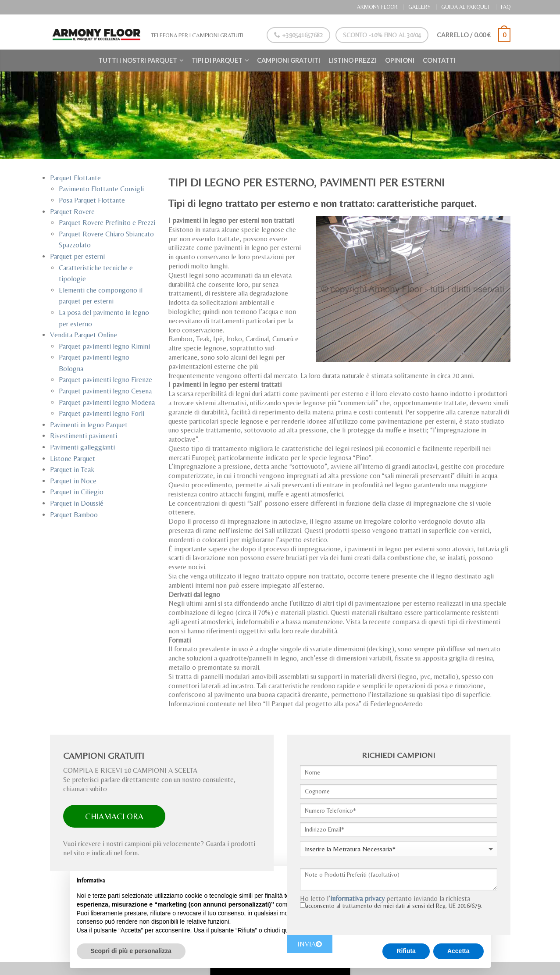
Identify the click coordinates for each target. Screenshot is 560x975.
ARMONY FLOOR (377, 7)
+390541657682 (298, 35)
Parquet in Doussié (77, 503)
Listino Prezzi (353, 60)
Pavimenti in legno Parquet (89, 425)
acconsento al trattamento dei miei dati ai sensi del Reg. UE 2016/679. (394, 906)
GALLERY (419, 7)
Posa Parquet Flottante (92, 200)
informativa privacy (357, 898)
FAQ (506, 7)
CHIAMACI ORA (114, 816)
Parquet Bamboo (74, 515)
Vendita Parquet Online (84, 335)
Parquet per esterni (77, 256)
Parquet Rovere (72, 212)
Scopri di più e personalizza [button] (131, 951)
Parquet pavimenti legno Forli (102, 413)
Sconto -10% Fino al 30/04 (382, 35)
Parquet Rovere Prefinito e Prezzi (107, 223)
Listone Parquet (73, 459)
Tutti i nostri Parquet (138, 60)
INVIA (310, 944)
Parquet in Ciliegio (77, 492)
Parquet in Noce (73, 481)
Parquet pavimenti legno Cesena (105, 391)
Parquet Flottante (75, 178)
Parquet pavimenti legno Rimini (104, 346)
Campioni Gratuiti (289, 60)
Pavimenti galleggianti (82, 447)
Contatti (439, 60)
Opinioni (400, 60)
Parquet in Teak (72, 470)
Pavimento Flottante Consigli (101, 189)
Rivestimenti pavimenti (84, 436)
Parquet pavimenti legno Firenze (105, 380)
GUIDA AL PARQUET (466, 7)
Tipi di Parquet (217, 60)
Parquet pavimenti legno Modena (107, 402)
